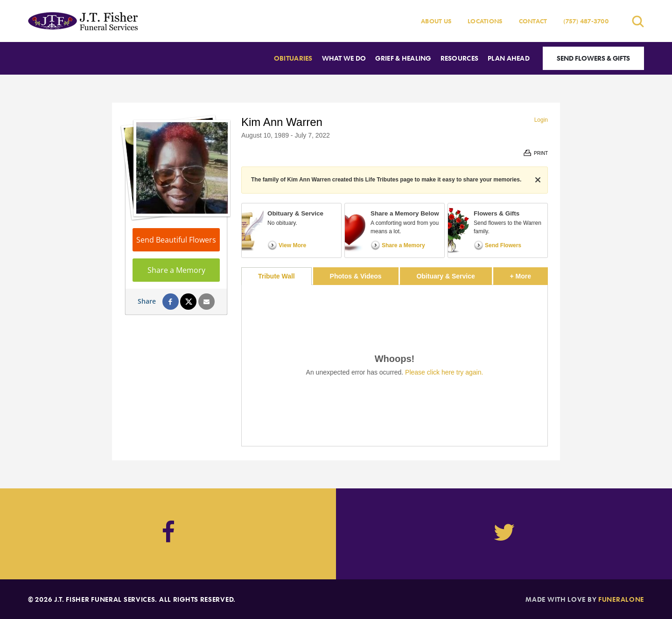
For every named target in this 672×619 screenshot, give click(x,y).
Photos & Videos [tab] (356, 276)
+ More (529, 274)
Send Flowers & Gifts (593, 58)
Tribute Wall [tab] (276, 276)
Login (541, 120)
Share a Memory (176, 270)
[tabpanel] (395, 365)
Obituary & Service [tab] (445, 276)
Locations (485, 21)
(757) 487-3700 (586, 21)
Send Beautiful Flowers (176, 240)
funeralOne (621, 599)
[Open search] (638, 21)
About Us (436, 21)
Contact (533, 21)
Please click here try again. (444, 372)
